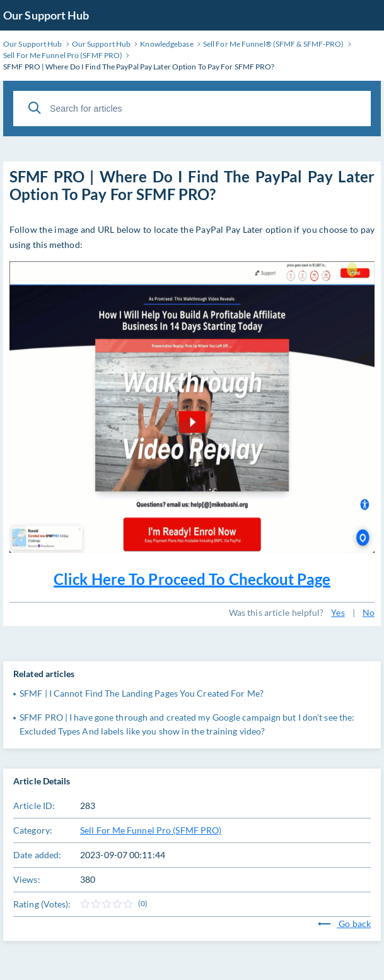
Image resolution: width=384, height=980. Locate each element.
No (369, 612)
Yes (338, 612)
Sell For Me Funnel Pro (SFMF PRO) (151, 830)
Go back (344, 924)
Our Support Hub (46, 15)
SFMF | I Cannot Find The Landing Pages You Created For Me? (142, 693)
